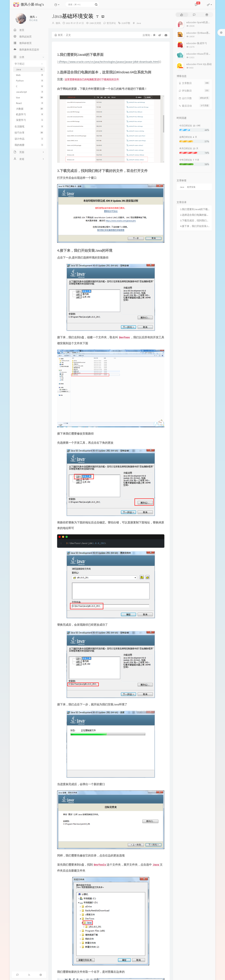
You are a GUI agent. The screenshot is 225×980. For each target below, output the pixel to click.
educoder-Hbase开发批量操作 (202, 54)
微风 (58, 23)
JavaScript (30, 92)
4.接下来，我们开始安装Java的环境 (195, 226)
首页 (59, 35)
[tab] (182, 15)
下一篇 (163, 458)
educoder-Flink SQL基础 (199, 64)
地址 (135, 520)
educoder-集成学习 (197, 43)
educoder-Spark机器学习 (200, 22)
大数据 (30, 109)
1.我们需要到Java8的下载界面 (195, 209)
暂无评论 (111, 23)
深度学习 (30, 120)
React (30, 103)
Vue (30, 97)
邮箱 (96, 520)
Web (30, 75)
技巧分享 (29, 133)
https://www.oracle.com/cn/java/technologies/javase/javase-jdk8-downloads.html (109, 62)
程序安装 (191, 187)
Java (30, 69)
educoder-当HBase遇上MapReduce (205, 33)
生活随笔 (29, 126)
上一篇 (58, 458)
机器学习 (30, 114)
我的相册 (29, 145)
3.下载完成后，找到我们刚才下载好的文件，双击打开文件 (195, 220)
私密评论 (157, 512)
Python (30, 81)
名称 (55, 520)
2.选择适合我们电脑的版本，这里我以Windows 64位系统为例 (195, 215)
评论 (55, 483)
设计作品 (29, 139)
